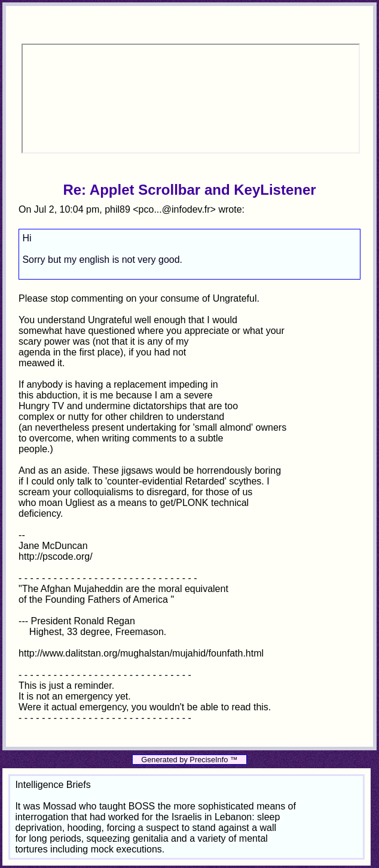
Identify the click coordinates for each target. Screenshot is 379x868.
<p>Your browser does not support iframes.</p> (190, 99)
